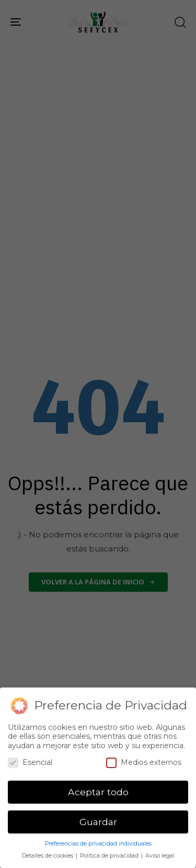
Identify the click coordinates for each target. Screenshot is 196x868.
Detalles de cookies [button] (48, 856)
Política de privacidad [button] (110, 856)
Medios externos (144, 763)
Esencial (30, 763)
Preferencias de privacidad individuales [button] (98, 844)
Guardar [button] (98, 822)
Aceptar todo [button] (98, 792)
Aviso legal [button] (160, 856)
